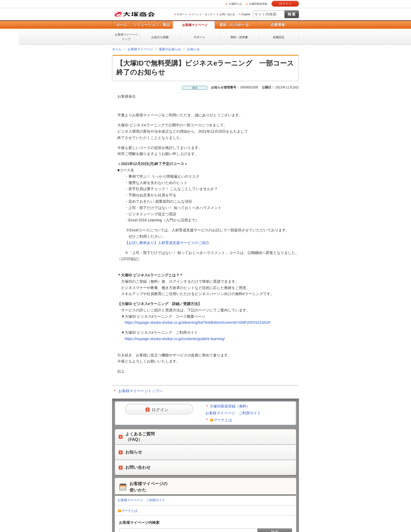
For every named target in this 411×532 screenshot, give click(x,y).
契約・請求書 (239, 37)
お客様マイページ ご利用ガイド (233, 413)
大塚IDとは (235, 4)
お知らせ (193, 49)
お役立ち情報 (160, 37)
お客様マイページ (195, 25)
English (246, 14)
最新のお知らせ (170, 49)
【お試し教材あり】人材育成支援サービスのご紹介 (167, 243)
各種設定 (279, 37)
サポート (182, 14)
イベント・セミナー (203, 14)
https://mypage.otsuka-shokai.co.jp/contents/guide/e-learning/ (175, 339)
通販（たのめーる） (236, 25)
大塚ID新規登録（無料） (230, 406)
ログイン (285, 4)
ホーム (121, 25)
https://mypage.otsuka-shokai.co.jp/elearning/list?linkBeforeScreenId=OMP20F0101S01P (198, 322)
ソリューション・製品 (152, 25)
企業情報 (278, 25)
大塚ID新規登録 (258, 4)
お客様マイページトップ (126, 37)
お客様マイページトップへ (141, 391)
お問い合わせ (227, 14)
